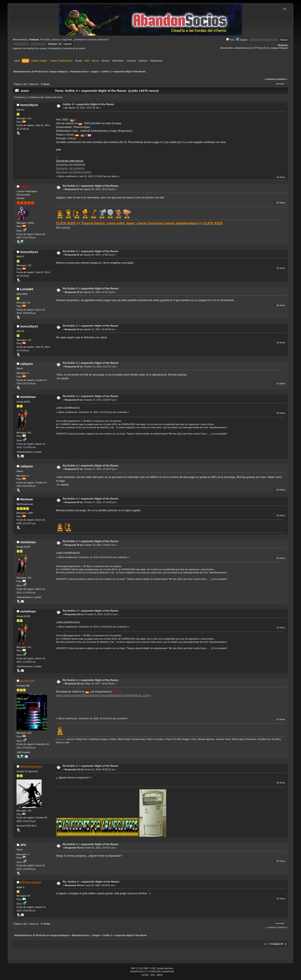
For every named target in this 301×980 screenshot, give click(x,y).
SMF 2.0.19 (136, 968)
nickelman (28, 397)
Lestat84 (27, 289)
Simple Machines (165, 968)
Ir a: (266, 944)
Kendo (25, 186)
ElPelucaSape (31, 882)
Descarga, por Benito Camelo (74, 172)
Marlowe (26, 499)
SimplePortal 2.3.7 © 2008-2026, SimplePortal (152, 972)
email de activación (97, 40)
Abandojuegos (31, 766)
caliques (26, 364)
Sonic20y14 (29, 105)
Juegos (242, 40)
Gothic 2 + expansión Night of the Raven (88, 104)
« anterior (270, 79)
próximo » (282, 79)
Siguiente (34, 84)
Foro (230, 40)
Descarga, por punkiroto (70, 168)
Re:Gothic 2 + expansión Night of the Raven (91, 186)
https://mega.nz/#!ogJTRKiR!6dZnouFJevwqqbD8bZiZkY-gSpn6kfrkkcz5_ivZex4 (103, 695)
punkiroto (27, 681)
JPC (23, 845)
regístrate (67, 40)
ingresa (55, 40)
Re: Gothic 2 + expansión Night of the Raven (91, 882)
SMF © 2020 (150, 968)
